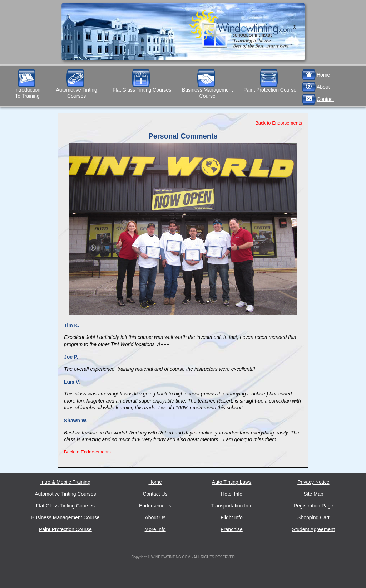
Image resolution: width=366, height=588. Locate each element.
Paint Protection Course (270, 90)
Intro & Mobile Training (65, 482)
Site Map (313, 494)
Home (323, 75)
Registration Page (313, 506)
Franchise (231, 529)
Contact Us (155, 494)
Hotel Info (232, 494)
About (323, 87)
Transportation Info (232, 506)
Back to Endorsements (279, 123)
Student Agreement (313, 529)
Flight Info (231, 517)
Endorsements (155, 506)
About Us (155, 517)
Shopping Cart (313, 517)
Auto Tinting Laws (232, 482)
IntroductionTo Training (27, 93)
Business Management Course (207, 93)
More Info (155, 529)
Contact (325, 99)
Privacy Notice (313, 482)
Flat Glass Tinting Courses (142, 90)
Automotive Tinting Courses (77, 93)
